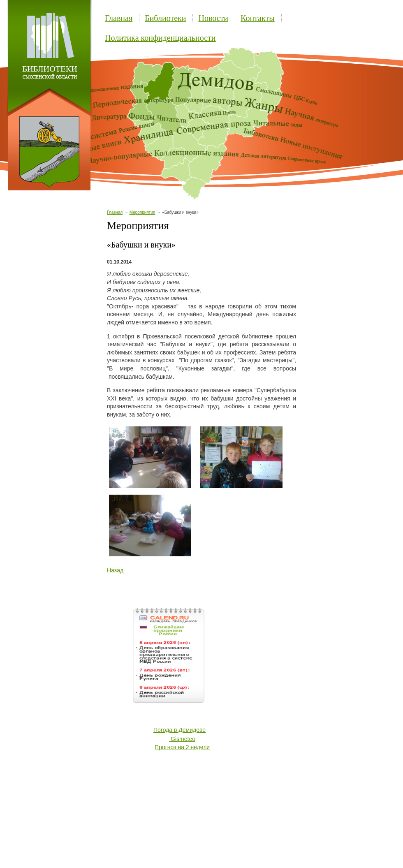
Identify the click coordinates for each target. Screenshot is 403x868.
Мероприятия (142, 212)
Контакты (258, 18)
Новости (213, 18)
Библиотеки (165, 18)
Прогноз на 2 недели (182, 747)
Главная (119, 18)
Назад (115, 570)
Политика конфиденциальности (160, 38)
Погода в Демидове (179, 730)
